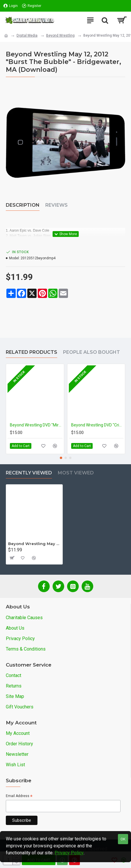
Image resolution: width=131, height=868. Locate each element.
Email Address (19, 796)
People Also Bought (91, 352)
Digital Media (27, 35)
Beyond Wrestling (60, 35)
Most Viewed (76, 473)
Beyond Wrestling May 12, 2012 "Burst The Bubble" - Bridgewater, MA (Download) (34, 544)
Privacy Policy (69, 853)
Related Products (32, 352)
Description (23, 205)
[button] (61, 458)
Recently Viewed (29, 473)
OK (123, 839)
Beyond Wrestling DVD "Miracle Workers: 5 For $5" (36, 425)
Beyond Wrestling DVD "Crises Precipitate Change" (97, 425)
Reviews (56, 205)
